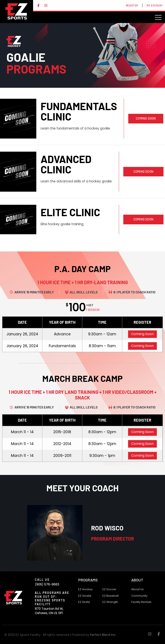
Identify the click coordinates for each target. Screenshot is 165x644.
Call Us (42, 580)
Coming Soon (142, 334)
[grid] (82, 334)
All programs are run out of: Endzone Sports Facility (52, 598)
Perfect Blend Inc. (103, 635)
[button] (146, 119)
